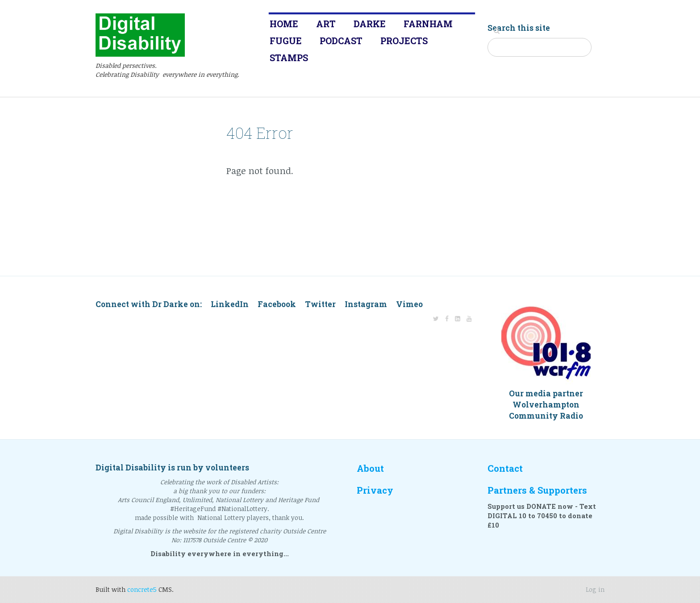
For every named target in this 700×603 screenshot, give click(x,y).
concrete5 (142, 589)
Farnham (428, 24)
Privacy (375, 490)
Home (284, 24)
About (370, 468)
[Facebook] (447, 318)
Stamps (289, 58)
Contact (505, 468)
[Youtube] (469, 318)
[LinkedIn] (458, 318)
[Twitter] (436, 318)
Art (326, 24)
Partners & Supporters (537, 490)
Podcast (341, 41)
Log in (595, 589)
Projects (404, 41)
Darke (370, 24)
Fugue (286, 41)
